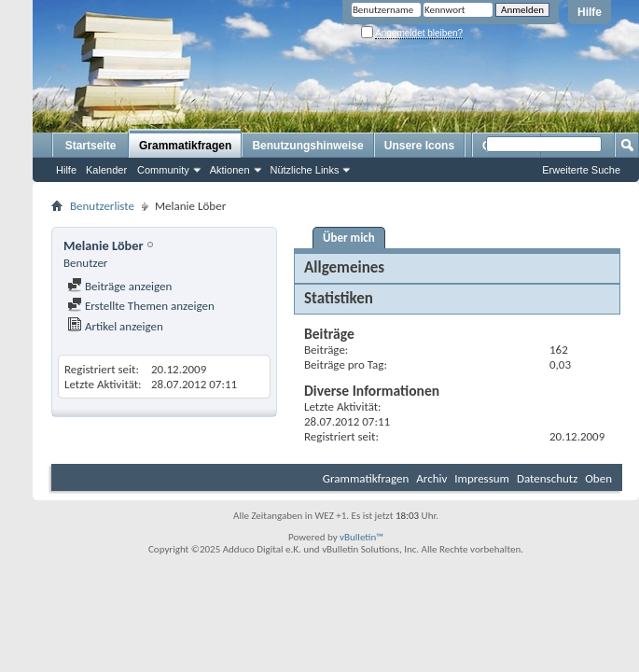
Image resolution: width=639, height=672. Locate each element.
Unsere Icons (419, 146)
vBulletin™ (361, 537)
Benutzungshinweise (307, 146)
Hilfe (590, 12)
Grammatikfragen (185, 146)
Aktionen (230, 170)
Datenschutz (547, 478)
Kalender (106, 170)
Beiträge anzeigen (119, 286)
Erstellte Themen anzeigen (141, 306)
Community (163, 170)
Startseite (91, 146)
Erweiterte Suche (581, 170)
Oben (598, 478)
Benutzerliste (102, 206)
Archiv (431, 478)
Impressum (482, 478)
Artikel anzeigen (115, 326)
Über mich (349, 238)
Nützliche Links (305, 170)
